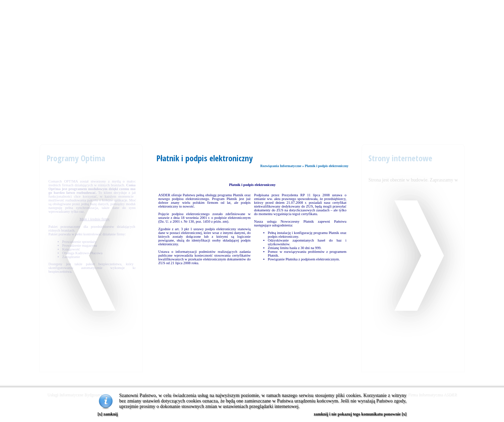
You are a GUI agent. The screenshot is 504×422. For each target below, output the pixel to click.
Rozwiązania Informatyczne (281, 166)
